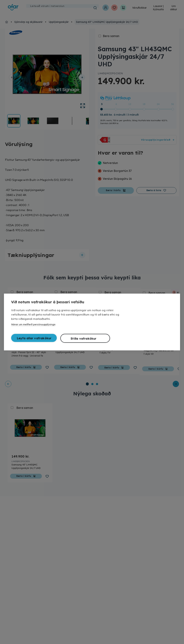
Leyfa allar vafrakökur (34, 338)
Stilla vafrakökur (83, 339)
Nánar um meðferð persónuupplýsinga (33, 324)
